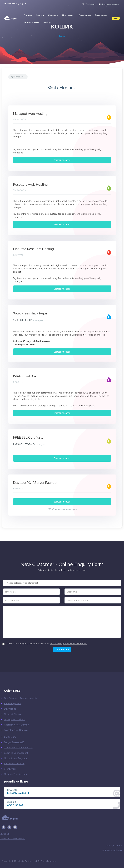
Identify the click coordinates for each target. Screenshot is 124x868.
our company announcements (20, 698)
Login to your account (16, 753)
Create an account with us (18, 748)
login (64, 570)
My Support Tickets (14, 719)
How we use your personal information (68, 644)
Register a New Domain (17, 725)
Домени (53, 15)
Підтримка (68, 15)
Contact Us (10, 737)
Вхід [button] (116, 18)
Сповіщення (85, 15)
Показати (18, 77)
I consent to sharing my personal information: (46, 644)
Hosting (47, 22)
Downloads (10, 709)
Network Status (12, 714)
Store (40, 15)
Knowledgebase (13, 703)
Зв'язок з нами (31, 22)
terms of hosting (112, 850)
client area (10, 769)
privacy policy (114, 846)
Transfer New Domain (16, 730)
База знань (101, 15)
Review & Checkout (14, 764)
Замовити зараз (62, 160)
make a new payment (16, 758)
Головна (28, 15)
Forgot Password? (14, 742)
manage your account (16, 774)
